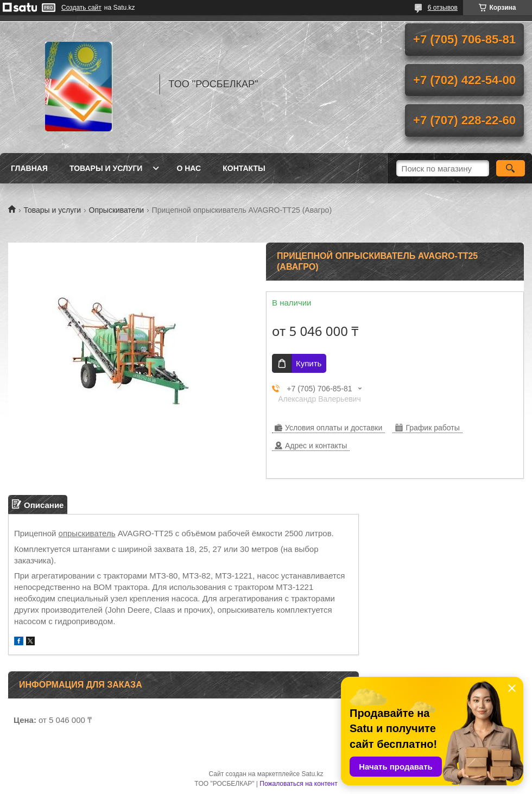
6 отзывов (443, 8)
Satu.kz (312, 774)
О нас (189, 168)
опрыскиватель (87, 533)
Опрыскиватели (117, 210)
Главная (29, 168)
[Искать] (511, 168)
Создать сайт (81, 8)
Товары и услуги (106, 168)
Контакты (244, 168)
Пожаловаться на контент (298, 784)
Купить (309, 363)
